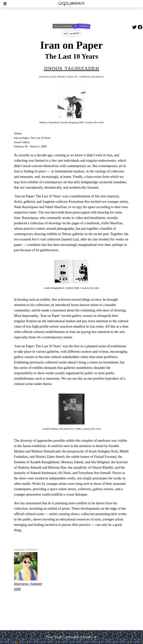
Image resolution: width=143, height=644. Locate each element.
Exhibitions (84, 26)
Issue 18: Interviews (63, 26)
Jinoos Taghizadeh (71, 68)
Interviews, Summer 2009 (28, 572)
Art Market (74, 33)
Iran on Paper (72, 45)
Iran (66, 34)
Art (76, 26)
